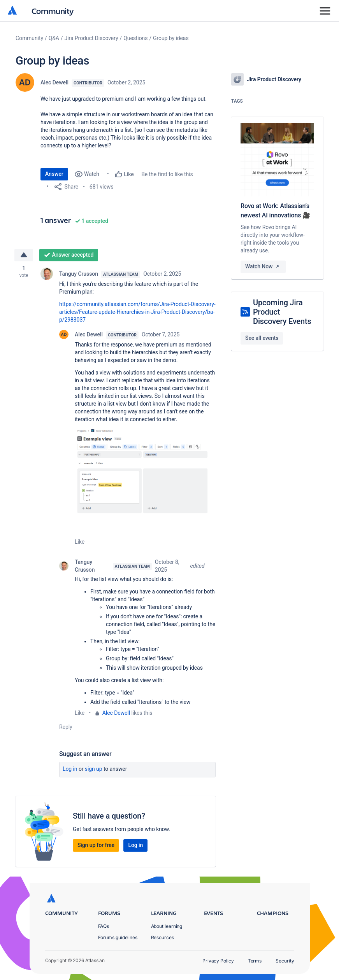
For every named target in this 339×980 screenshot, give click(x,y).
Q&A (54, 38)
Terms (255, 961)
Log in (70, 769)
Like (80, 542)
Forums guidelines (118, 937)
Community (53, 11)
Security (285, 961)
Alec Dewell (54, 82)
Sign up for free (96, 845)
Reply (66, 727)
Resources (162, 937)
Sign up (94, 769)
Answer (54, 174)
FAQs (104, 926)
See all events (262, 338)
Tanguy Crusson (79, 274)
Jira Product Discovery (91, 38)
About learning (167, 926)
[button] (145, 472)
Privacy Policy (218, 961)
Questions (135, 38)
